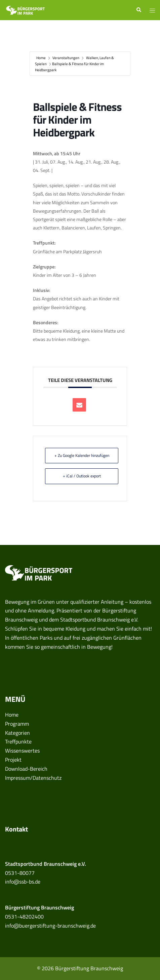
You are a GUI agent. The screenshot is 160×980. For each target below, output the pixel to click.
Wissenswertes (22, 751)
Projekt (13, 760)
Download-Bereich (26, 769)
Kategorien (17, 733)
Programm (17, 724)
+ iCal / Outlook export (82, 476)
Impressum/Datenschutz (33, 778)
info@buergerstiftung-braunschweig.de (50, 926)
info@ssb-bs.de (23, 882)
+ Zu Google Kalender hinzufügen (82, 455)
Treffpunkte (18, 741)
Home (41, 58)
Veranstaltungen (66, 58)
